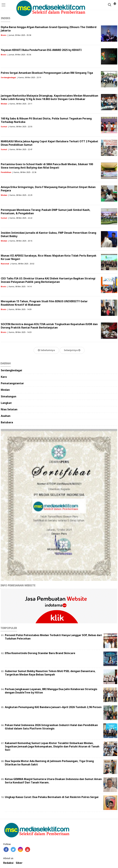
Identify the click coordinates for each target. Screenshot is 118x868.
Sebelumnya (46, 350)
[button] (115, 2)
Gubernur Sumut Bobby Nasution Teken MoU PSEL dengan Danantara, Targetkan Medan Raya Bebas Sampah (50, 673)
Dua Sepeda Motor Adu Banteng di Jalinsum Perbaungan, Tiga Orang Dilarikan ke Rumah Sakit (49, 763)
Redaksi (8, 863)
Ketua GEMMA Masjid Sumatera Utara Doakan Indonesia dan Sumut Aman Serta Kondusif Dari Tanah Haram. (53, 781)
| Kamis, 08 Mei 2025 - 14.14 (19, 286)
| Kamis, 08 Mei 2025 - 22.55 (20, 126)
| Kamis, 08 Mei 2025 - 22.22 (20, 218)
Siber (19, 863)
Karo (4, 377)
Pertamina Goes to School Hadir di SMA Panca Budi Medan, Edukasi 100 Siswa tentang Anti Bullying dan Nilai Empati (47, 166)
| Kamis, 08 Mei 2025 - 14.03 (19, 332)
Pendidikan (6, 172)
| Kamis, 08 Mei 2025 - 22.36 (24, 172)
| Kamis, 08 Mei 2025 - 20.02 (22, 264)
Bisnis (4, 35)
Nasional (5, 264)
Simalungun (9, 396)
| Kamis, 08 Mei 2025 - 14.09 (19, 309)
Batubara (7, 422)
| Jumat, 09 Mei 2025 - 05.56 (19, 55)
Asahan (6, 416)
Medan (4, 104)
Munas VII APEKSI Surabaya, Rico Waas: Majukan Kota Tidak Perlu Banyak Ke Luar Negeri (49, 257)
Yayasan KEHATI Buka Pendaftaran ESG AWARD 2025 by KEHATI (41, 50)
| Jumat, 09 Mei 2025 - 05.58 (19, 35)
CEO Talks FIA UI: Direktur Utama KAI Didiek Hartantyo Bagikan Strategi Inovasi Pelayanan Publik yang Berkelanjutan (48, 280)
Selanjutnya (72, 350)
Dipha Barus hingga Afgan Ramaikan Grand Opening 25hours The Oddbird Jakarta (49, 29)
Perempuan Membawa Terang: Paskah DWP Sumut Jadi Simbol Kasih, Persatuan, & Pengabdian (46, 212)
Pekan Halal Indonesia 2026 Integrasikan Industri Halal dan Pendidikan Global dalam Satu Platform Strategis (51, 727)
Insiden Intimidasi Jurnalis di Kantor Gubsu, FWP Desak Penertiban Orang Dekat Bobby (49, 234)
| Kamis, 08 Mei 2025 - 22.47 (20, 149)
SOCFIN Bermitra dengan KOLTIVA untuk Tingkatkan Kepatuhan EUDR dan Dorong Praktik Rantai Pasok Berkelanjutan (49, 326)
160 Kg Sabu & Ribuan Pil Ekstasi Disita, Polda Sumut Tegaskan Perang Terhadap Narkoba (46, 120)
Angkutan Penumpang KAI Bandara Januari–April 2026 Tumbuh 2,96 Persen (53, 707)
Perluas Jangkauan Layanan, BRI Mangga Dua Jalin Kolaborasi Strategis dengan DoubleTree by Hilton (51, 691)
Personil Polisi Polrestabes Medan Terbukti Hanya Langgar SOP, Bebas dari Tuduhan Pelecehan (53, 637)
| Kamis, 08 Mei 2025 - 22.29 (20, 195)
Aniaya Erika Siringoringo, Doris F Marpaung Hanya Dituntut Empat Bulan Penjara (48, 189)
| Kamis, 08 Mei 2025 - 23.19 (29, 77)
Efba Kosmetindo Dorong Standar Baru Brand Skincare (40, 653)
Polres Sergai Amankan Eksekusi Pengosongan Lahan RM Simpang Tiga (47, 73)
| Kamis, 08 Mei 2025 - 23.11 (20, 104)
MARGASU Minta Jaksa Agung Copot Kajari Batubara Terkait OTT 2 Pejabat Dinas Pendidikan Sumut (49, 143)
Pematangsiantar (12, 383)
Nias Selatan (9, 409)
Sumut (4, 126)
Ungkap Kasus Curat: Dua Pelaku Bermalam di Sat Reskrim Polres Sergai (52, 797)
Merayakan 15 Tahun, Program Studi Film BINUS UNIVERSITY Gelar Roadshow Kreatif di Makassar (44, 303)
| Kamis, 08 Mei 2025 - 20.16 (20, 241)
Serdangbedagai (8, 77)
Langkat (6, 403)
